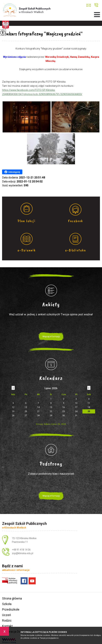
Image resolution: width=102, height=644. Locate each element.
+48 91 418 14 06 (96, 5)
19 (13, 411)
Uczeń (6, 615)
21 (38, 411)
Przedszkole (11, 609)
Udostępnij (12, 172)
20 (26, 411)
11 (89, 403)
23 (64, 411)
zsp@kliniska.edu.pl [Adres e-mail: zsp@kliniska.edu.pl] (23, 553)
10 (76, 403)
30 (64, 416)
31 (76, 416)
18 (89, 407)
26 (13, 416)
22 (51, 411)
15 (51, 407)
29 (51, 416)
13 (26, 407)
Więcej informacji (51, 336)
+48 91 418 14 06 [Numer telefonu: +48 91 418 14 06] (21, 550)
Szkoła (7, 604)
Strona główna (12, 598)
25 (89, 411)
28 (38, 416)
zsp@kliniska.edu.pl (89, 5)
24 (76, 411)
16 (64, 407)
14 (38, 407)
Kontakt (7, 626)
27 (26, 416)
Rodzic (7, 620)
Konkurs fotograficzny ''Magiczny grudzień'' (42, 34)
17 (76, 407)
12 (13, 407)
